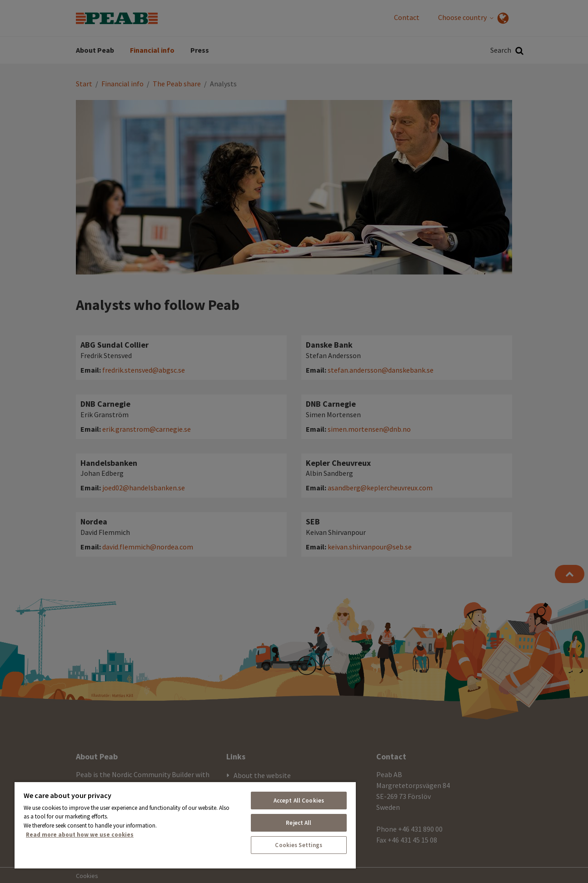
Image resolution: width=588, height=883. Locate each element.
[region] (185, 825)
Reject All (299, 823)
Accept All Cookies (299, 801)
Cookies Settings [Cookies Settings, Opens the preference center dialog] (299, 845)
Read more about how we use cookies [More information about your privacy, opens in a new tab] (80, 835)
